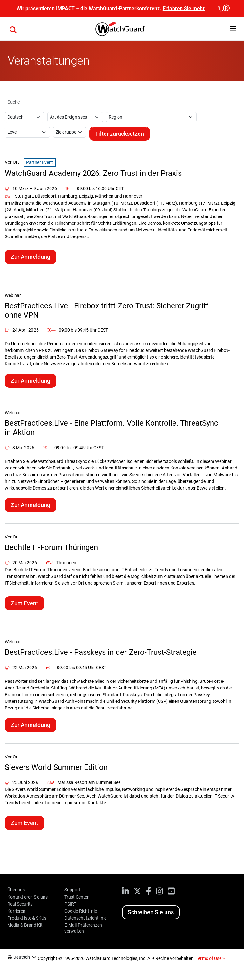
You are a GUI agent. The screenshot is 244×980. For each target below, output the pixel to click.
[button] (233, 29)
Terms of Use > (210, 958)
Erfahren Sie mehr (184, 8)
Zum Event (24, 603)
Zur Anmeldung (30, 257)
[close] (223, 9)
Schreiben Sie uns (151, 912)
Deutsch (22, 957)
